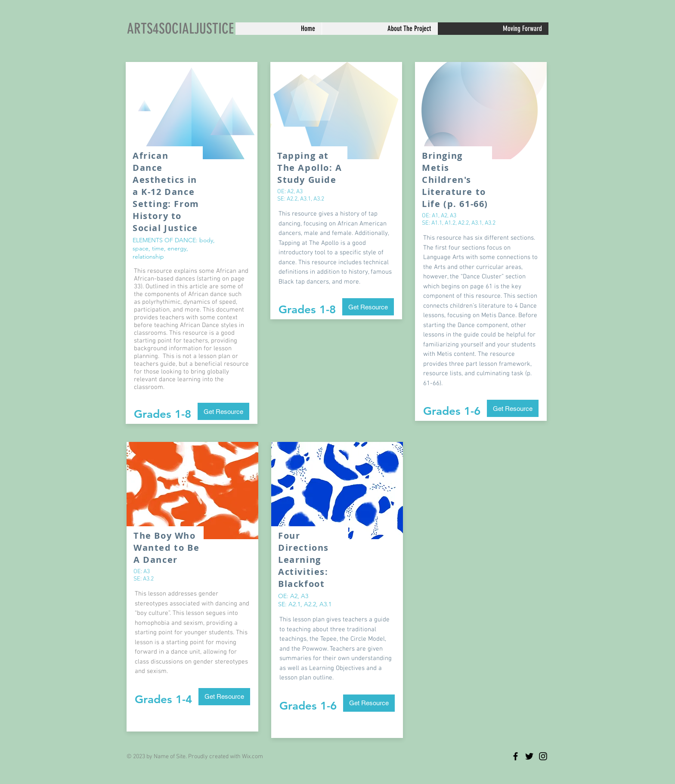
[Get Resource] (223, 411)
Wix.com (252, 757)
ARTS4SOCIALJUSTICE (180, 29)
